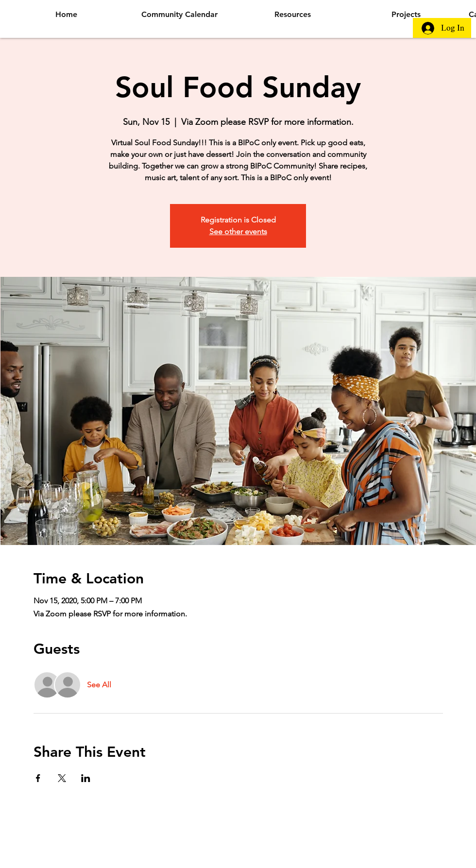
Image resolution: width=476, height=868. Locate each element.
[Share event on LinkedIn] (86, 778)
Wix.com (335, 830)
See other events (238, 231)
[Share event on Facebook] (38, 778)
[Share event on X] (62, 778)
